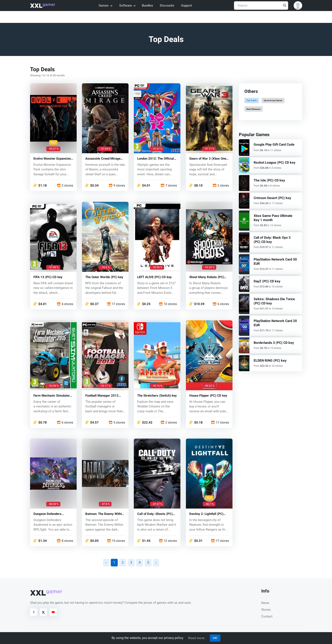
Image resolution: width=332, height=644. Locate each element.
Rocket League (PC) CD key (273, 163)
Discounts (167, 6)
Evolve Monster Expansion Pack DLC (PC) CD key (52, 158)
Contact (267, 616)
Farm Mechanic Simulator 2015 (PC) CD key (52, 395)
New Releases (253, 109)
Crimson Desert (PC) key (271, 198)
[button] (298, 6)
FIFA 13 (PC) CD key (48, 277)
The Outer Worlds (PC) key (104, 277)
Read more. (197, 638)
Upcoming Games (273, 100)
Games (105, 6)
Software (127, 6)
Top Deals (252, 100)
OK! (215, 638)
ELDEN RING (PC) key (269, 358)
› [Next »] (156, 562)
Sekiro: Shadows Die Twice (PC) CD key (273, 299)
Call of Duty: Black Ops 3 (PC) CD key (275, 239)
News (265, 603)
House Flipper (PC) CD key (208, 395)
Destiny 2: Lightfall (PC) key (206, 514)
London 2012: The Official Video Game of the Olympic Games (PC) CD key (156, 158)
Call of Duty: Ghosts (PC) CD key (155, 514)
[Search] (261, 6)
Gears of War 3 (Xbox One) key (208, 158)
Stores (266, 610)
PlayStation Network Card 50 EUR (274, 260)
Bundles (147, 6)
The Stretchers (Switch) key (157, 395)
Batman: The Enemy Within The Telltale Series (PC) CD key (105, 514)
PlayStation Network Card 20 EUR (274, 321)
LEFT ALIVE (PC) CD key (154, 277)
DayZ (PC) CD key (266, 280)
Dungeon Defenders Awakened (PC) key (47, 514)
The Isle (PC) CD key (268, 180)
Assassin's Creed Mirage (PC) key (103, 158)
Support (187, 6)
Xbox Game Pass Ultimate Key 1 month (275, 217)
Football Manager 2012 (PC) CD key (102, 395)
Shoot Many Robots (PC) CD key (207, 277)
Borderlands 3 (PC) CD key (273, 340)
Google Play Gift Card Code (273, 145)
